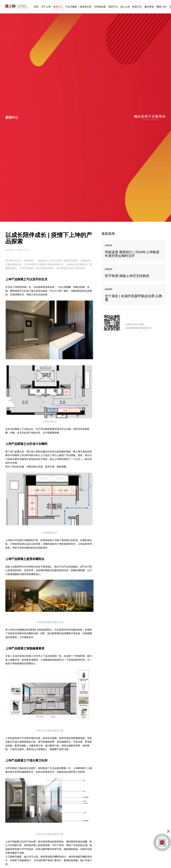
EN (165, 7)
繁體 (159, 7)
